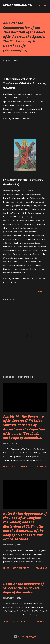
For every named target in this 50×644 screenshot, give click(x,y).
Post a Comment (20, 467)
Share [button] (41, 291)
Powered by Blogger (25, 636)
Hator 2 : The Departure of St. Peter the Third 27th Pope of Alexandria (24, 588)
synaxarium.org (18, 5)
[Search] (39, 5)
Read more (41, 467)
